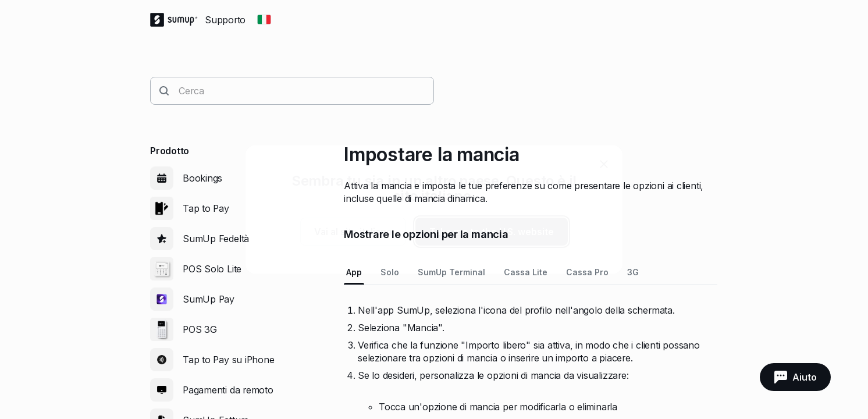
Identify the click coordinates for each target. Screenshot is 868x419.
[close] (604, 164)
